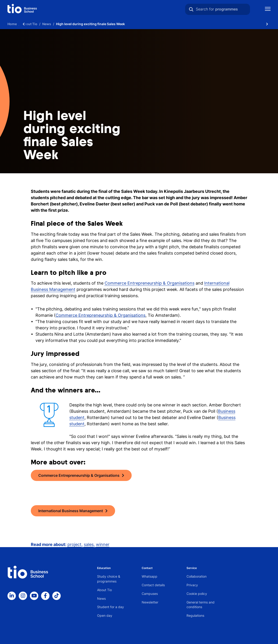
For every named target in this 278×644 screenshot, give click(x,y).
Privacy (192, 585)
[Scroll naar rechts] (267, 24)
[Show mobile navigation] (268, 9)
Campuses (150, 594)
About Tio (104, 590)
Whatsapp (150, 576)
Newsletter (150, 602)
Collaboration (197, 576)
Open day (105, 615)
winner (103, 544)
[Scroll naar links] (24, 24)
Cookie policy (197, 594)
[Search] (191, 9)
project (74, 544)
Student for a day (111, 607)
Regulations (195, 615)
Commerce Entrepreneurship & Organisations (150, 283)
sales (89, 544)
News (101, 598)
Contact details (153, 585)
